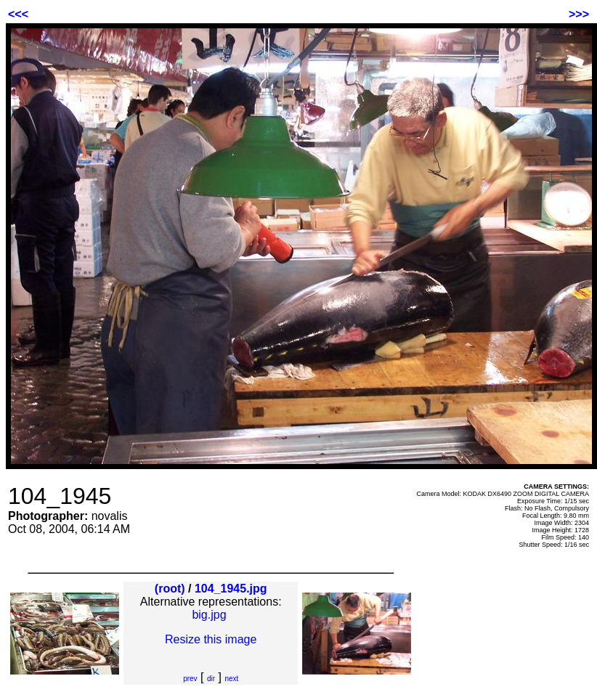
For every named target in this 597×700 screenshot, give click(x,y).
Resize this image (211, 639)
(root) (170, 589)
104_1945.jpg (231, 589)
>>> (579, 14)
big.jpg (209, 615)
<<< (18, 14)
